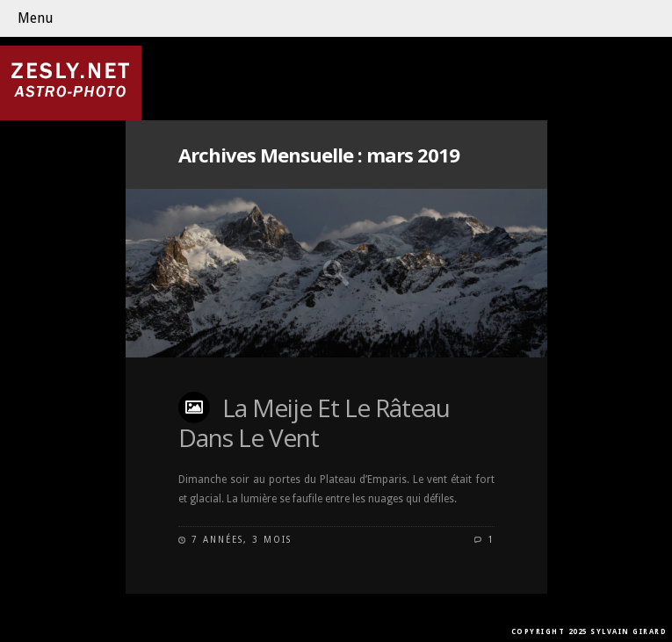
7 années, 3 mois (242, 540)
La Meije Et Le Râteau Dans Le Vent (314, 422)
